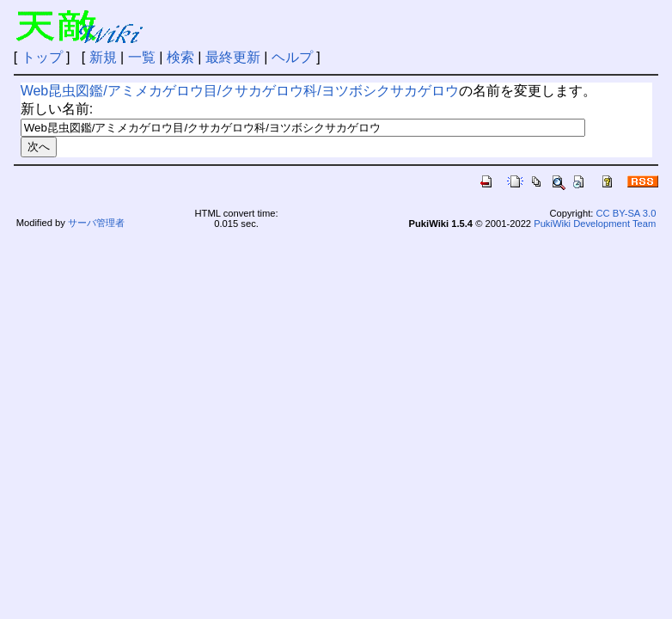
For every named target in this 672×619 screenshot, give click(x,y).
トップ (42, 57)
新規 (103, 57)
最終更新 (233, 57)
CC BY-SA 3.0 (626, 213)
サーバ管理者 (96, 223)
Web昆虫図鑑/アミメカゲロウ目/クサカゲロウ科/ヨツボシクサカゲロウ (240, 91)
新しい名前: (57, 109)
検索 (180, 57)
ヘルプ (292, 57)
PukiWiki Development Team (595, 224)
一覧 (142, 57)
